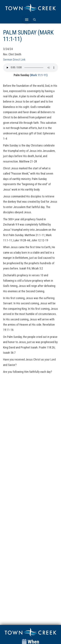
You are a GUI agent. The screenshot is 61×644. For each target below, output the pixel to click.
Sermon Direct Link (14, 60)
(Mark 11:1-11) (39, 75)
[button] (27, 20)
